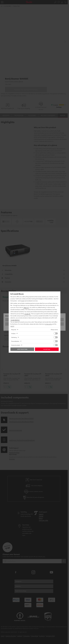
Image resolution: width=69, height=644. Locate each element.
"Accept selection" (15, 320)
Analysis (13, 333)
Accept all (47, 349)
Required (14, 330)
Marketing (14, 337)
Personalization (15, 341)
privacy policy (49, 324)
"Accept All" (28, 314)
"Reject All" (26, 307)
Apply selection (22, 349)
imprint (12, 326)
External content (16, 345)
